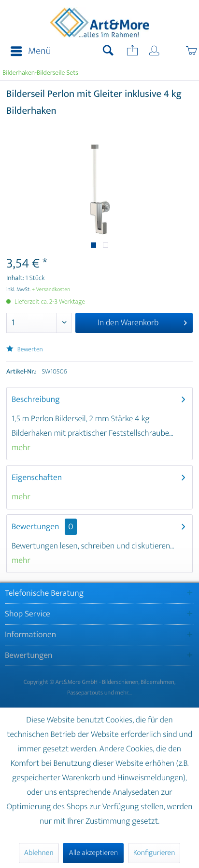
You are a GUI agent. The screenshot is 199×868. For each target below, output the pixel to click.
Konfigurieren (154, 853)
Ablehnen (39, 853)
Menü (31, 51)
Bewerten (25, 350)
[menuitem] (28, 52)
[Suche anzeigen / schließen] (108, 52)
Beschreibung (36, 400)
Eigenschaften (37, 478)
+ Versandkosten (51, 290)
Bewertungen (36, 527)
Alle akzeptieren (93, 853)
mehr (21, 448)
